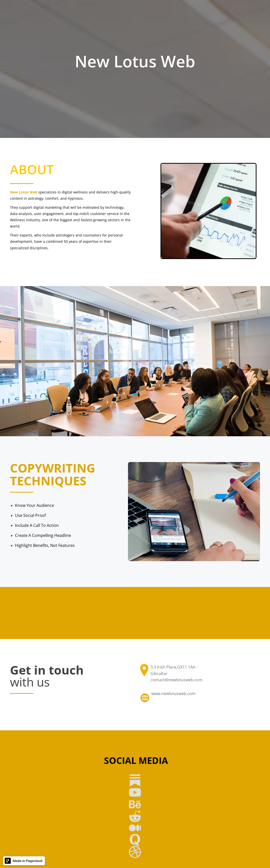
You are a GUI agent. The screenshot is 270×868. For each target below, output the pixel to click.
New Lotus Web (24, 192)
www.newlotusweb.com (173, 694)
